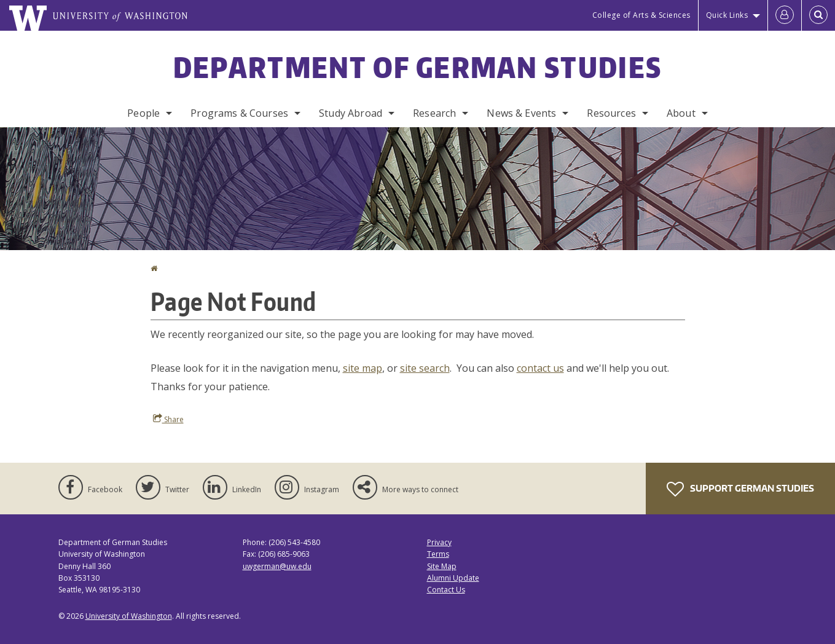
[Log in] (785, 15)
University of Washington (129, 616)
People (143, 113)
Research (434, 113)
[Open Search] (818, 15)
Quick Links (727, 15)
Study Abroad (351, 113)
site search (425, 368)
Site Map (442, 566)
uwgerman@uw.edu (277, 566)
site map (363, 368)
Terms (438, 554)
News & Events (521, 113)
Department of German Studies (417, 67)
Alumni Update (453, 578)
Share (168, 419)
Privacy (439, 542)
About (681, 113)
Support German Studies (740, 489)
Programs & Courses (239, 113)
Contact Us (446, 590)
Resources (611, 113)
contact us (540, 368)
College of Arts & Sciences (641, 15)
